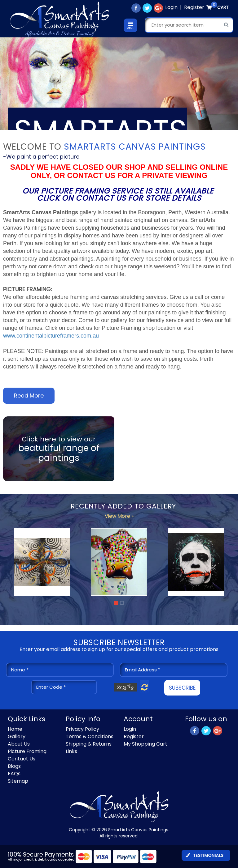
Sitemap (18, 781)
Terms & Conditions (90, 736)
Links (71, 751)
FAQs (14, 774)
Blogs (14, 766)
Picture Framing (27, 751)
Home (15, 729)
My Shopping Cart (145, 744)
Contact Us (22, 759)
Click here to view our (59, 449)
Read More (29, 396)
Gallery (17, 736)
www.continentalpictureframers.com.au (51, 336)
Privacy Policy (82, 729)
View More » (119, 516)
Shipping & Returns (89, 744)
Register (194, 7)
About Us (19, 744)
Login (171, 7)
